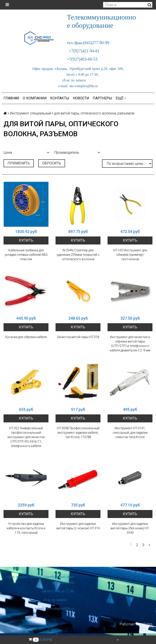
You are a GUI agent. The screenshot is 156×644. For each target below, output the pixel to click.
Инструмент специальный (31, 113)
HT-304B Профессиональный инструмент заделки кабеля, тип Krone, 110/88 (78, 433)
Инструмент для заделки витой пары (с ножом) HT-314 (78, 526)
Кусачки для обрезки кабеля (26, 337)
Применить (19, 163)
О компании (35, 98)
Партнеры (102, 98)
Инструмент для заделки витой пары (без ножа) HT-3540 (130, 528)
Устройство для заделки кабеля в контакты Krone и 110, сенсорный (26, 528)
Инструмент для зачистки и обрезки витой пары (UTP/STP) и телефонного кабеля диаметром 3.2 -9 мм (130, 344)
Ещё (121, 98)
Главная (11, 98)
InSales (147, 624)
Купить (26, 240)
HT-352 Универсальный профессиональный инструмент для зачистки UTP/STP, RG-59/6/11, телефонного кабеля (26, 437)
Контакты (60, 98)
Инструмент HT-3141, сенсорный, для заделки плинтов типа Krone (130, 433)
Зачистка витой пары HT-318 (78, 337)
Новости (81, 98)
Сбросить (52, 163)
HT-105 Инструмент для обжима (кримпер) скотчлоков (130, 255)
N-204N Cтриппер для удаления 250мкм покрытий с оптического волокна (78, 255)
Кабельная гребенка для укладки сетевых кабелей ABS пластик (26, 255)
